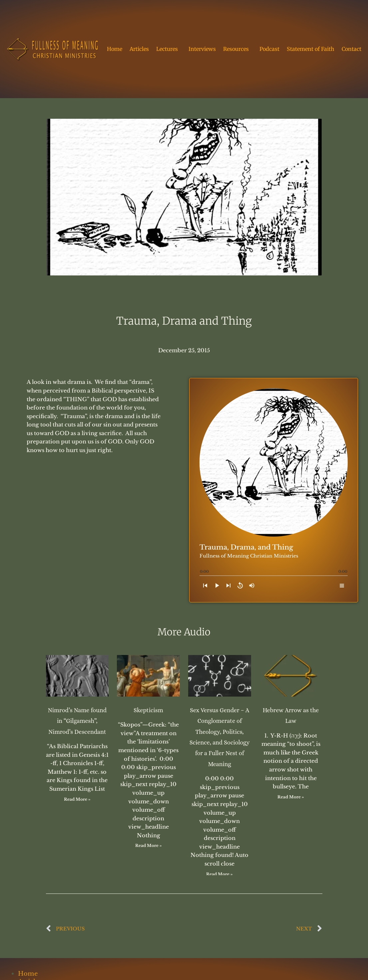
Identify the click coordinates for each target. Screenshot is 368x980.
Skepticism (148, 710)
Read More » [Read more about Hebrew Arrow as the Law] (291, 797)
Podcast (269, 49)
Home (115, 49)
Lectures (169, 49)
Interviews (202, 49)
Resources (238, 49)
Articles (139, 49)
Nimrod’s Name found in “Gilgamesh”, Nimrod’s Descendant (77, 721)
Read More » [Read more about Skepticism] (149, 845)
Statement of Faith (311, 49)
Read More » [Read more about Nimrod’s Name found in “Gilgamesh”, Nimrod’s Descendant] (77, 799)
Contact (352, 49)
